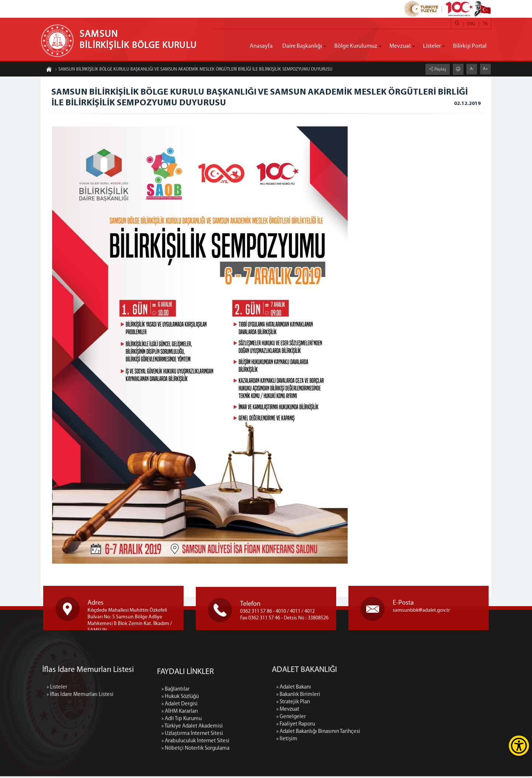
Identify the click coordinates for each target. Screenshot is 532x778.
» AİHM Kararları (180, 763)
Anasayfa (261, 46)
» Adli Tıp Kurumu (182, 770)
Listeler (432, 46)
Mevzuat (400, 46)
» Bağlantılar (175, 741)
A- (472, 69)
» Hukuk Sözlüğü (180, 748)
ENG (471, 24)
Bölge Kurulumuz (356, 46)
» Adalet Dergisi (180, 756)
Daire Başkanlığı (302, 46)
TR (485, 24)
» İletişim (339, 741)
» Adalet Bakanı (346, 689)
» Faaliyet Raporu (348, 726)
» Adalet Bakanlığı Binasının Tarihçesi (371, 733)
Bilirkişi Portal (470, 46)
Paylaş (440, 69)
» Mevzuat (340, 711)
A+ (485, 69)
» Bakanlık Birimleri (351, 697)
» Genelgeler (344, 719)
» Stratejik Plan (346, 704)
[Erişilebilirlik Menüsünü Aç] (519, 746)
